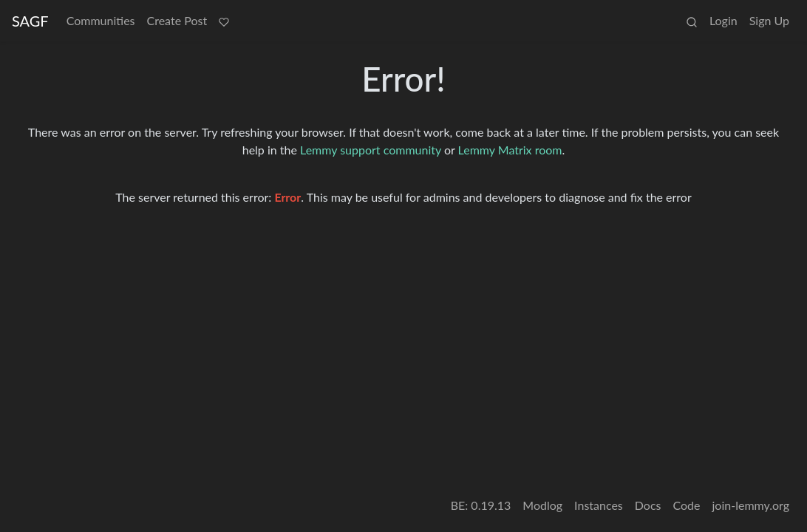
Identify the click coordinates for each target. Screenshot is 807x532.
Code (687, 505)
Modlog (542, 505)
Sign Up (769, 20)
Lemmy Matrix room (510, 150)
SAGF (30, 21)
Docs (648, 505)
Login (723, 20)
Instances (599, 505)
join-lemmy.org (751, 505)
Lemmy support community (371, 150)
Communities (101, 20)
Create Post (177, 20)
